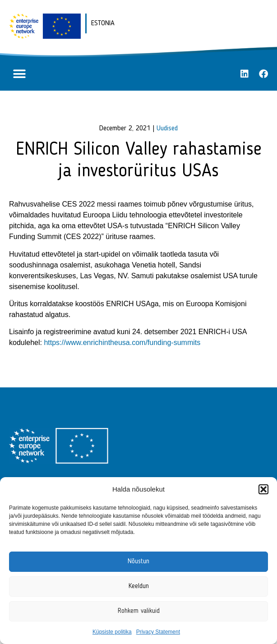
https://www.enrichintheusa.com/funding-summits (122, 343)
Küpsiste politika (112, 632)
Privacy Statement (158, 632)
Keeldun (139, 586)
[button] (263, 489)
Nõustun (138, 562)
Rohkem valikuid (139, 611)
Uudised (167, 129)
